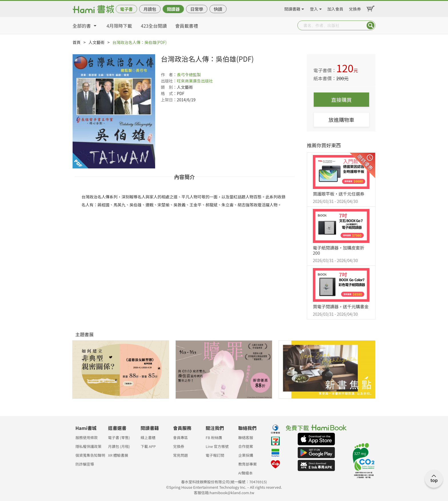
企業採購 (246, 455)
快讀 (218, 9)
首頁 (77, 42)
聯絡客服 (246, 437)
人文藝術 (97, 42)
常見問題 (181, 455)
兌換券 (355, 8)
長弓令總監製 (189, 75)
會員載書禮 (187, 26)
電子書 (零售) (119, 437)
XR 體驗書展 (118, 455)
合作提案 (246, 446)
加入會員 (335, 8)
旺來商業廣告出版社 (195, 81)
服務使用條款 (87, 437)
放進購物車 (341, 120)
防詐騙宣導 (85, 464)
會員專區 (181, 437)
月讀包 (150, 9)
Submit (371, 25)
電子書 (126, 9)
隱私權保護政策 (88, 446)
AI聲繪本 (246, 473)
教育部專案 (248, 464)
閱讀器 (173, 9)
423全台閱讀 (154, 26)
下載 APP (148, 446)
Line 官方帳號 (217, 446)
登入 (314, 8)
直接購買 (341, 100)
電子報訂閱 (215, 455)
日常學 (197, 9)
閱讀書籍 (292, 8)
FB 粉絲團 (214, 437)
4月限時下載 (119, 26)
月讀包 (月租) (119, 446)
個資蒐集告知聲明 (90, 455)
